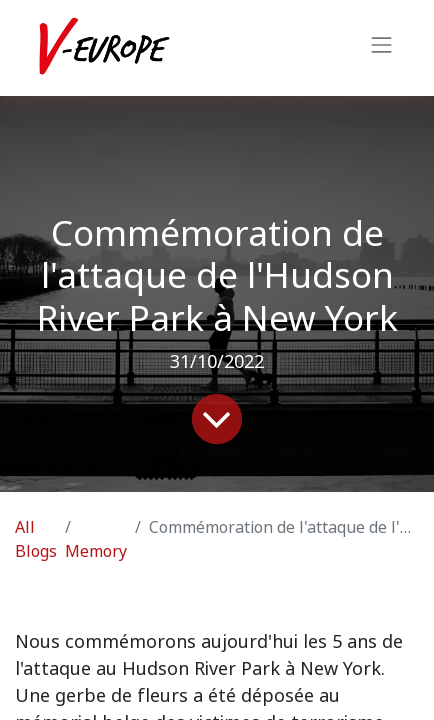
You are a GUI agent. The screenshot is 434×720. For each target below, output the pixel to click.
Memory (96, 551)
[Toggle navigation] (382, 48)
